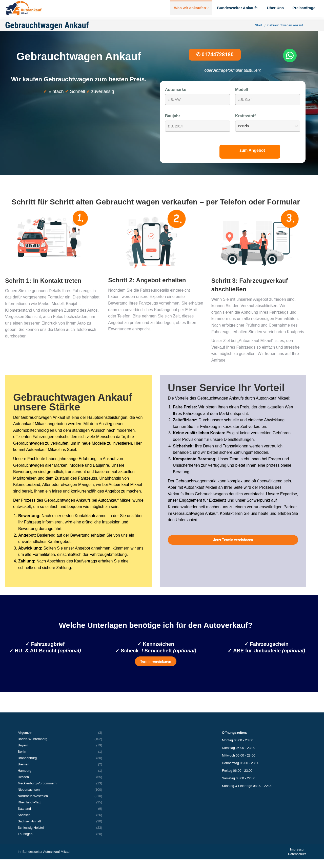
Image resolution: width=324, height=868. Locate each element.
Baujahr (173, 125)
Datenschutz (297, 863)
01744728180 (215, 63)
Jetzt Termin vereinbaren (233, 549)
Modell (242, 98)
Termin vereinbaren (156, 670)
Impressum (298, 858)
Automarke (176, 98)
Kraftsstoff (245, 125)
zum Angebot (252, 159)
